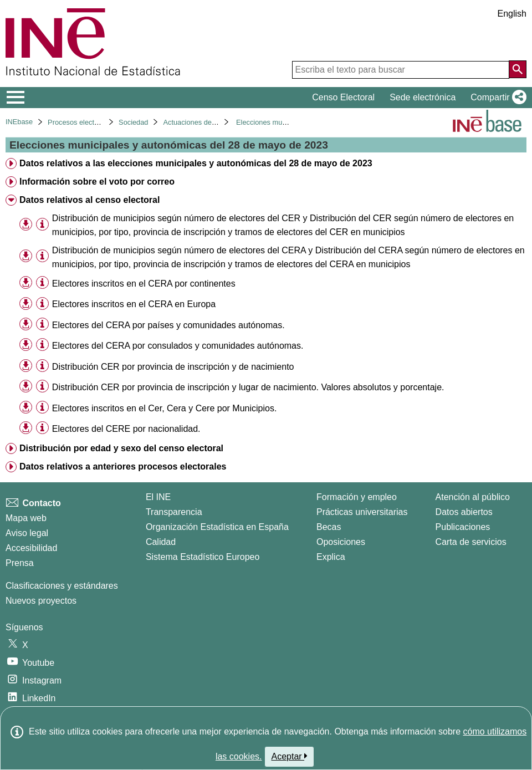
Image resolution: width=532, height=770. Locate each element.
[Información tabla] (42, 224)
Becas (329, 527)
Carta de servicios (471, 542)
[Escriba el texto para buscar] (401, 70)
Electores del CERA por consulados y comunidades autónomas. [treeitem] (178, 346)
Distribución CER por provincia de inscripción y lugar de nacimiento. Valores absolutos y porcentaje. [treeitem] (248, 387)
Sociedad (133, 122)
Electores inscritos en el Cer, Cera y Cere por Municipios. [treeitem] (165, 408)
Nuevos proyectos (41, 601)
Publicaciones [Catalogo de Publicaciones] (463, 527)
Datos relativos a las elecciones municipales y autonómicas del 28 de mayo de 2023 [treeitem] (196, 163)
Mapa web (26, 518)
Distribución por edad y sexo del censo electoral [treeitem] (121, 448)
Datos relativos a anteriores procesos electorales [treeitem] (123, 466)
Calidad (161, 542)
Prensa (20, 563)
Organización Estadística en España (217, 527)
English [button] (512, 14)
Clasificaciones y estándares (62, 586)
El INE (158, 497)
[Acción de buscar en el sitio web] (518, 69)
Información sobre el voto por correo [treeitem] (97, 182)
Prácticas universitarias (362, 512)
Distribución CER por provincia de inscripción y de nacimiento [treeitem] (173, 367)
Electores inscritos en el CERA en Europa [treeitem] (134, 304)
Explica (331, 557)
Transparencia (174, 512)
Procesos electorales (81, 122)
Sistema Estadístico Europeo (203, 557)
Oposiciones (341, 542)
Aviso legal (27, 533)
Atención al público (473, 497)
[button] (496, 98)
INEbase (19, 122)
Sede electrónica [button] (423, 97)
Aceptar (290, 756)
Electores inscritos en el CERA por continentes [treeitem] (144, 284)
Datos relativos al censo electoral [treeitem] (89, 200)
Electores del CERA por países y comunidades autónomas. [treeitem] (168, 325)
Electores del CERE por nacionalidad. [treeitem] (126, 429)
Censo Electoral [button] (343, 97)
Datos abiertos (464, 512)
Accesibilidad (31, 548)
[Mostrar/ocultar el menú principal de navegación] (16, 98)
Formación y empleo (357, 497)
